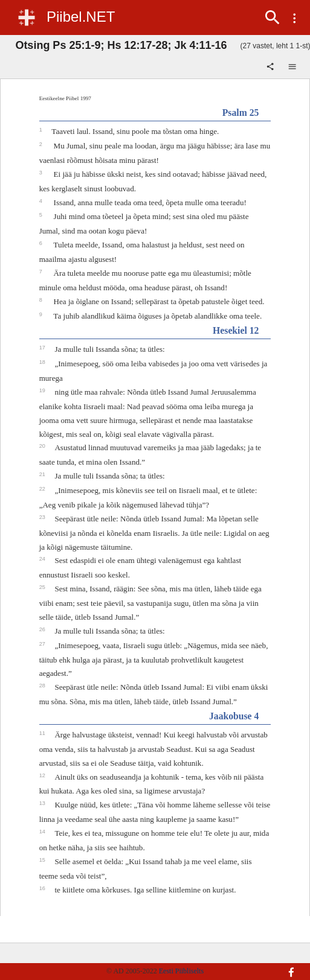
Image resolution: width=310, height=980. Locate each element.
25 (43, 587)
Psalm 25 (241, 113)
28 (43, 686)
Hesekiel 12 (236, 330)
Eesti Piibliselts (181, 971)
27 (43, 644)
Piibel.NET (81, 17)
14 (43, 832)
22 (43, 489)
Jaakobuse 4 (234, 716)
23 (43, 517)
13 (43, 803)
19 (43, 390)
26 (43, 629)
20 (43, 446)
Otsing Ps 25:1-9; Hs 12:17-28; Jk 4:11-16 (121, 45)
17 (43, 348)
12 (43, 775)
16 (43, 888)
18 (43, 362)
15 (43, 860)
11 (43, 733)
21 (43, 474)
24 (43, 559)
